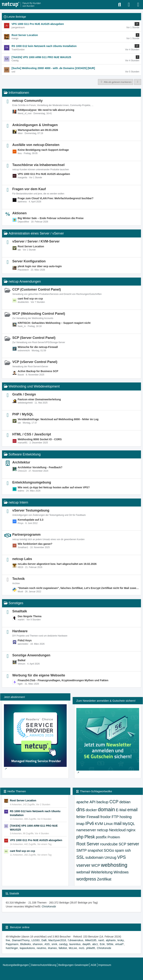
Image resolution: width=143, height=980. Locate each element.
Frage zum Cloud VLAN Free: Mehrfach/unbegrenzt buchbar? (56, 198)
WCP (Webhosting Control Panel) (39, 314)
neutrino (41, 948)
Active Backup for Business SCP (38, 371)
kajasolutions (27, 948)
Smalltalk (20, 611)
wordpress (86, 879)
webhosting (114, 865)
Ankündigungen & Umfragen (35, 125)
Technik (19, 579)
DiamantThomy (21, 940)
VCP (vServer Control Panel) (35, 362)
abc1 (95, 944)
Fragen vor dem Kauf (29, 189)
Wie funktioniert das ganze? (35, 544)
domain (106, 809)
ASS (47, 944)
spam (119, 850)
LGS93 (36, 940)
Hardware (20, 631)
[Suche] (120, 5)
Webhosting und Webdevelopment (34, 386)
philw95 (91, 948)
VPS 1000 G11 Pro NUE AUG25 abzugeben (44, 174)
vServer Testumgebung (31, 510)
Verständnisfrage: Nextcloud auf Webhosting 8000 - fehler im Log (58, 419)
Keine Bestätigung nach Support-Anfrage (43, 150)
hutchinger (12, 948)
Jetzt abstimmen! (14, 697)
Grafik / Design (24, 394)
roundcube (109, 844)
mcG (82, 948)
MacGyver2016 (57, 940)
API (93, 802)
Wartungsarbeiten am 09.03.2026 (38, 130)
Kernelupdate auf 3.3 (31, 520)
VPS (122, 857)
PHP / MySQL (23, 414)
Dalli (44, 940)
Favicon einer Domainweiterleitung (39, 399)
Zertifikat (104, 879)
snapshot (95, 850)
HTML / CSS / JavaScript (32, 434)
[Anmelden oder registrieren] (129, 5)
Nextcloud (117, 830)
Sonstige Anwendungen (31, 655)
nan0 (101, 940)
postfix (101, 837)
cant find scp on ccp (30, 299)
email (132, 810)
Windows (121, 872)
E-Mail (121, 810)
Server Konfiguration (29, 261)
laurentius (75, 944)
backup (103, 802)
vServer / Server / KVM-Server (36, 241)
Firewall (93, 817)
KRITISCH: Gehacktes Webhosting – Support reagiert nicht (54, 323)
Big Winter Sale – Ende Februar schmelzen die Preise (51, 218)
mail (118, 823)
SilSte (110, 944)
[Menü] (138, 5)
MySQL (129, 824)
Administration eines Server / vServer (36, 233)
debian (125, 802)
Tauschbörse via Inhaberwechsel (38, 165)
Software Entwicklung (25, 454)
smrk (54, 944)
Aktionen (19, 213)
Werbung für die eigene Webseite (39, 675)
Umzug (110, 857)
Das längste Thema (30, 616)
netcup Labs (22, 559)
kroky (121, 940)
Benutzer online (20, 927)
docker (91, 810)
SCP (122, 844)
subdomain (94, 857)
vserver (83, 865)
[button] (138, 82)
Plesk (90, 837)
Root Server (88, 844)
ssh (128, 850)
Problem (114, 837)
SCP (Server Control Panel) (34, 338)
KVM (99, 824)
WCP (96, 865)
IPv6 (90, 823)
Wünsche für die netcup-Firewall (38, 347)
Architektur (21, 462)
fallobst (63, 948)
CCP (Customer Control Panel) (37, 289)
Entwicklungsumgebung (32, 482)
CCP (114, 802)
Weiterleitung (102, 872)
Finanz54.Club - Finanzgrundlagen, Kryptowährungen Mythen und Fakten (63, 680)
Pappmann (12, 944)
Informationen (19, 93)
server (133, 844)
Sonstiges (16, 603)
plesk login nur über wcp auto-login (40, 266)
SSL (80, 857)
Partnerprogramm (26, 535)
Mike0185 (91, 940)
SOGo (109, 850)
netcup (103, 830)
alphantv (111, 940)
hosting (126, 817)
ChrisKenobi (49, 906)
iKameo (52, 948)
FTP (115, 817)
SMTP (82, 850)
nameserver (86, 830)
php (80, 837)
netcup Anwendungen (25, 281)
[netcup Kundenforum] (21, 5)
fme (8, 940)
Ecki (102, 944)
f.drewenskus (75, 940)
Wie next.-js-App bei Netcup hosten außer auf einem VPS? (54, 487)
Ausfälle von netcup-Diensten (36, 145)
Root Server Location (31, 246)
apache (82, 802)
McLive (73, 948)
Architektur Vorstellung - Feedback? (40, 467)
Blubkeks (26, 944)
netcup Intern (18, 502)
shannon (38, 944)
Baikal (22, 660)
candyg (63, 944)
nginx (131, 830)
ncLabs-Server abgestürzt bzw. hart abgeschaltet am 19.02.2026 (57, 564)
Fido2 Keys (25, 640)
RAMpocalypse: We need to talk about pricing (46, 110)
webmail (83, 872)
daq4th (86, 944)
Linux (108, 824)
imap (80, 824)
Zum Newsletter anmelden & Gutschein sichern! (106, 701)
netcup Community (27, 101)
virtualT (119, 944)
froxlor (106, 817)
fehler (81, 817)
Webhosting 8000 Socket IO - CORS (40, 439)
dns (81, 809)
